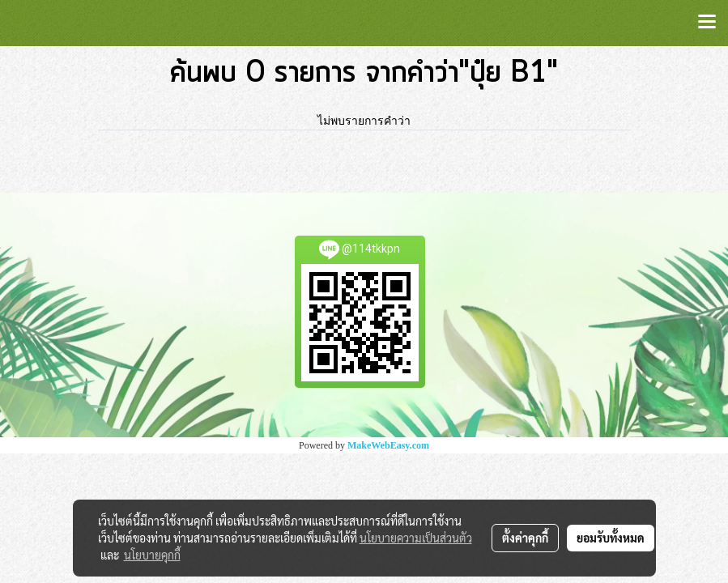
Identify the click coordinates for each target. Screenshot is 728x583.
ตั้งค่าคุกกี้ (525, 538)
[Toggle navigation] (707, 23)
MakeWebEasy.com (388, 445)
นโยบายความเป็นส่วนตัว (416, 538)
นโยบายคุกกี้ (152, 555)
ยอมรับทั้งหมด (611, 538)
